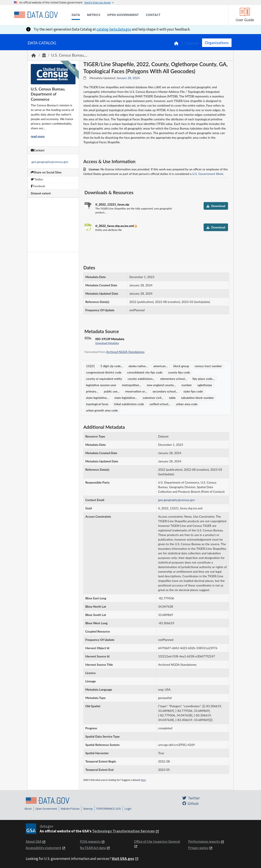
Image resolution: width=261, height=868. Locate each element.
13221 (90, 366)
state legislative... (97, 398)
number (186, 385)
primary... (92, 391)
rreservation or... (136, 391)
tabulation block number (197, 398)
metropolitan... (131, 385)
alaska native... (138, 366)
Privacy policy (198, 848)
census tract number (208, 366)
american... (161, 366)
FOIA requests (90, 841)
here (143, 780)
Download (216, 206)
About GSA (34, 841)
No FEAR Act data (93, 848)
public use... (112, 391)
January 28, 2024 (128, 78)
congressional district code (104, 372)
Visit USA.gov (123, 859)
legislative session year (101, 385)
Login (128, 809)
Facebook (38, 186)
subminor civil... (153, 398)
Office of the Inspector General (157, 841)
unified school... (160, 404)
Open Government (46, 809)
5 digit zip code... (112, 366)
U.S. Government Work (208, 174)
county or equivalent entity (104, 379)
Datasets (192, 43)
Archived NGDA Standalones (125, 352)
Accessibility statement (44, 848)
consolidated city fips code (145, 372)
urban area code (187, 404)
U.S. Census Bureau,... (69, 55)
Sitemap (88, 809)
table (172, 398)
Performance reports (204, 841)
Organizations (217, 43)
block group (181, 366)
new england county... (161, 385)
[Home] (36, 15)
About (28, 809)
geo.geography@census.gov (50, 162)
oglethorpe (205, 385)
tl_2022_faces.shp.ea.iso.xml (115, 226)
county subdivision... (141, 379)
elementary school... (174, 379)
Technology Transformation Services (123, 831)
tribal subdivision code (129, 404)
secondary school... (165, 391)
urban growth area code (102, 410)
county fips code (179, 372)
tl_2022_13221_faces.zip (112, 204)
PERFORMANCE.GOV (109, 809)
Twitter (37, 179)
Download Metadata (107, 343)
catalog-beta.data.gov (114, 29)
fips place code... (203, 379)
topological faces (97, 404)
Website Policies (70, 809)
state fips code (193, 391)
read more (38, 136)
